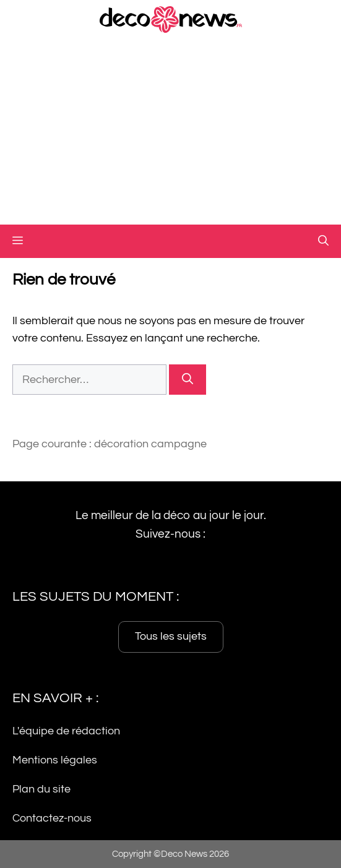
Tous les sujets (171, 637)
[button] (323, 241)
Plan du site (41, 789)
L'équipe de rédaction (66, 732)
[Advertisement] (170, 132)
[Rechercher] (188, 380)
